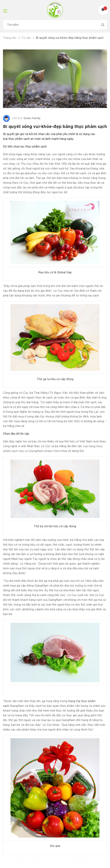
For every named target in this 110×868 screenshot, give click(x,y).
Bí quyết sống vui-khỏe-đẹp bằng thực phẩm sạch (55, 127)
